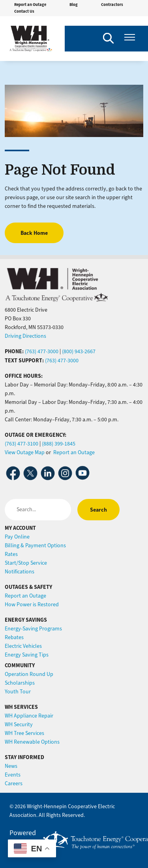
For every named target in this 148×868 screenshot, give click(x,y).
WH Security (19, 724)
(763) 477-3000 (42, 351)
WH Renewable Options (32, 742)
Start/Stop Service (26, 563)
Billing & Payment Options (35, 545)
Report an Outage (30, 5)
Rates (11, 554)
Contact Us (24, 11)
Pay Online (17, 537)
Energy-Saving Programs (33, 629)
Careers (14, 783)
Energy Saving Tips (27, 655)
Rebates (14, 637)
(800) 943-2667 (79, 351)
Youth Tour (18, 692)
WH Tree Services (24, 733)
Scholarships (20, 683)
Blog (74, 5)
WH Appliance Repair (29, 716)
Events (13, 775)
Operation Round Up (29, 674)
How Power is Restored (32, 604)
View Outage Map (25, 452)
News (11, 766)
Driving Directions (25, 336)
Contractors (112, 5)
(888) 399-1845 (59, 444)
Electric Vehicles (23, 646)
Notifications (20, 572)
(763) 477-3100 (22, 444)
